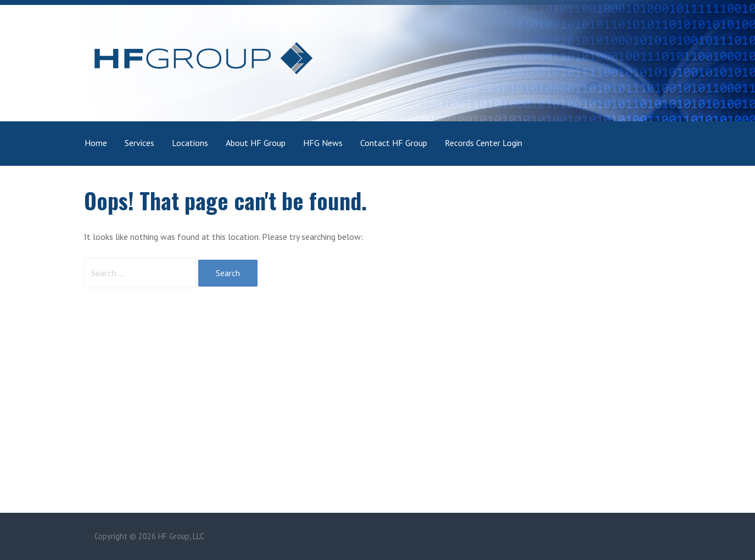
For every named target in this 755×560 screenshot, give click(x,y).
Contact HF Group (394, 143)
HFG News (323, 143)
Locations (190, 143)
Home (96, 143)
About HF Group (256, 143)
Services (139, 143)
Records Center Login (483, 143)
